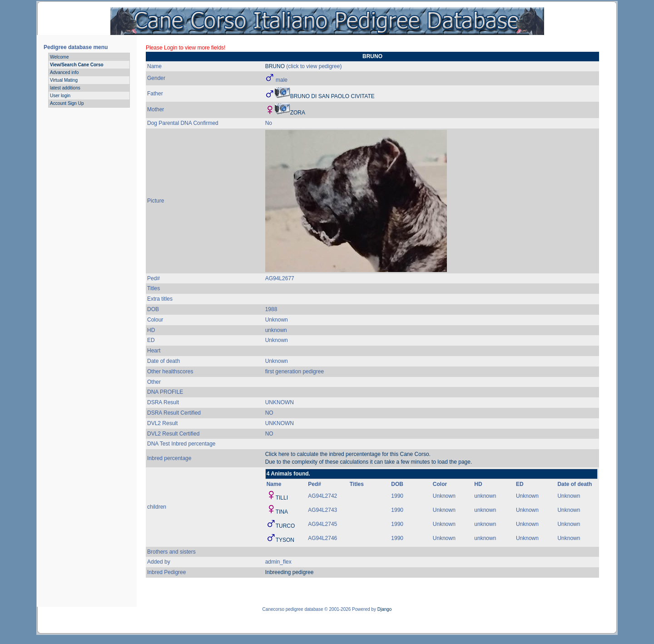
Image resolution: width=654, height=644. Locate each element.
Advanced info (64, 72)
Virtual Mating (64, 80)
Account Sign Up (67, 103)
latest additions (65, 88)
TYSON (285, 540)
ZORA (298, 113)
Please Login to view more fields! (186, 48)
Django (385, 609)
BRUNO (275, 66)
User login (60, 96)
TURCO (285, 526)
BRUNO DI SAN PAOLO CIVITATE (332, 96)
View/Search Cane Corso (77, 65)
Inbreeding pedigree (290, 572)
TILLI (282, 498)
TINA (282, 512)
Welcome (59, 57)
